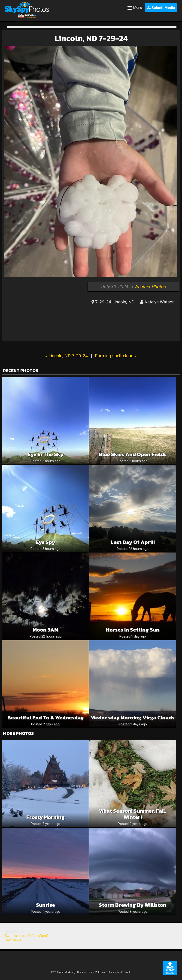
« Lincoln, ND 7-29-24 (67, 356)
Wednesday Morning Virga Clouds (133, 718)
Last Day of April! (133, 542)
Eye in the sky (45, 454)
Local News (13, 940)
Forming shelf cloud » (116, 356)
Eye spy (45, 542)
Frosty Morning (45, 817)
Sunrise (45, 905)
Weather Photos (150, 287)
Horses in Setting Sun (133, 630)
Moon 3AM (45, 630)
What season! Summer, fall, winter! (133, 814)
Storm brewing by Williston (133, 905)
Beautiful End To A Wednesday (45, 718)
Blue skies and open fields (133, 454)
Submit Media (161, 8)
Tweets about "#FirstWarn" (26, 936)
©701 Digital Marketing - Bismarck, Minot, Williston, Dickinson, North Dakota (91, 972)
